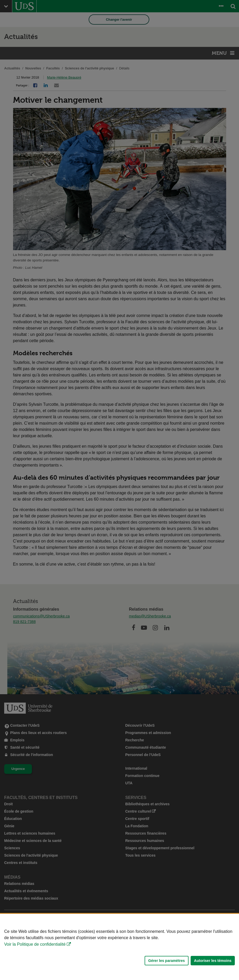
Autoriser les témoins (213, 961)
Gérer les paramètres (167, 961)
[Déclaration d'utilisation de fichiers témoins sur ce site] (119, 947)
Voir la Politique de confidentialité (35, 944)
